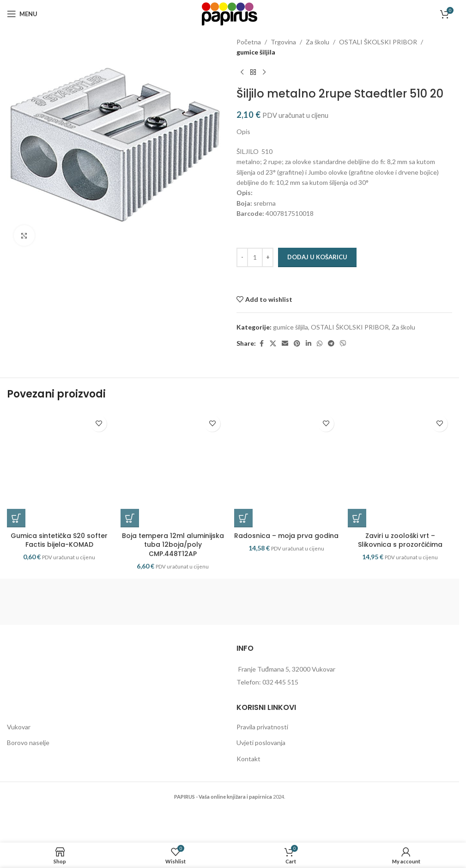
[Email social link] (285, 344)
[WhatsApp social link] (320, 344)
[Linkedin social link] (309, 344)
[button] (16, 540)
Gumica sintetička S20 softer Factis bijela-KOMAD (59, 562)
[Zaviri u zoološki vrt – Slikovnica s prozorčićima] (400, 480)
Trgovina (283, 42)
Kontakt (248, 781)
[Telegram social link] (331, 344)
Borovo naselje (28, 765)
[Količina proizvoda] (255, 257)
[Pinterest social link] (297, 344)
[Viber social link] (343, 344)
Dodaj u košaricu (317, 257)
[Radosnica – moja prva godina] (286, 480)
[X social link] (273, 344)
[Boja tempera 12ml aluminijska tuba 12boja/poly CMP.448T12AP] (173, 480)
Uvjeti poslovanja (261, 765)
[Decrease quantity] (242, 257)
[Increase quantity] (268, 257)
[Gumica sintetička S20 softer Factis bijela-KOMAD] (59, 480)
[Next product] (264, 73)
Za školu (318, 42)
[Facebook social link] (261, 344)
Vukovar (19, 749)
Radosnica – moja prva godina (286, 558)
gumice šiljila (256, 52)
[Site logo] (230, 13)
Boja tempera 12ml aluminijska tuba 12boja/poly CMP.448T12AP (173, 567)
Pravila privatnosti (262, 749)
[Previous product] (242, 73)
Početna (249, 42)
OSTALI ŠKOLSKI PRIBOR (378, 42)
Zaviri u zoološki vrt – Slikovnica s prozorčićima (400, 562)
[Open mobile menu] (22, 14)
